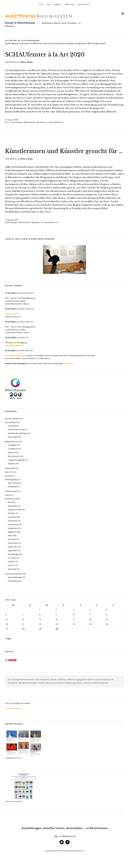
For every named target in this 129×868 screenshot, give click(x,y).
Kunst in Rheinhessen (20, 23)
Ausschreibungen (16, 122)
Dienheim (12, 521)
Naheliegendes (11, 487)
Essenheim (12, 524)
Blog (41, 5)
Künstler (8, 483)
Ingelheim (12, 539)
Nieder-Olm (13, 554)
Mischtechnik (13, 463)
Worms (11, 573)
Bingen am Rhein (15, 517)
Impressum (70, 5)
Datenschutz (84, 5)
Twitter (62, 851)
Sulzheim (12, 569)
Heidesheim (13, 535)
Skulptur (11, 471)
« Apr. (8, 646)
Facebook (68, 851)
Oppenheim (13, 558)
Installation (13, 456)
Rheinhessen (41, 122)
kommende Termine (16, 437)
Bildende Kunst (30, 122)
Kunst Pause (12, 321)
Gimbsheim (13, 528)
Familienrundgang (15, 363)
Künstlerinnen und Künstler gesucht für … (61, 154)
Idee (49, 5)
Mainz (10, 543)
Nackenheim (13, 550)
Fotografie (12, 452)
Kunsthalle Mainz (14, 353)
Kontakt (58, 5)
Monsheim (12, 547)
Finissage (12, 433)
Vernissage (12, 444)
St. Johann (12, 565)
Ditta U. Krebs (27, 62)
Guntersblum (13, 532)
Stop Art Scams (13, 716)
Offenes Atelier (11, 499)
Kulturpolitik (10, 476)
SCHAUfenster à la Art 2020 (49, 54)
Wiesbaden (13, 494)
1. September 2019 (12, 227)
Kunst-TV (9, 479)
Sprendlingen (13, 561)
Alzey (7, 122)
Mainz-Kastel (13, 490)
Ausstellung (10, 430)
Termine (69, 371)
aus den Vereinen (12, 426)
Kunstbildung (13, 588)
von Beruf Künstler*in (55, 122)
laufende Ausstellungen (18, 440)
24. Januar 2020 (11, 120)
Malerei (11, 460)
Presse (8, 502)
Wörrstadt (12, 576)
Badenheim (13, 513)
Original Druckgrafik (16, 467)
